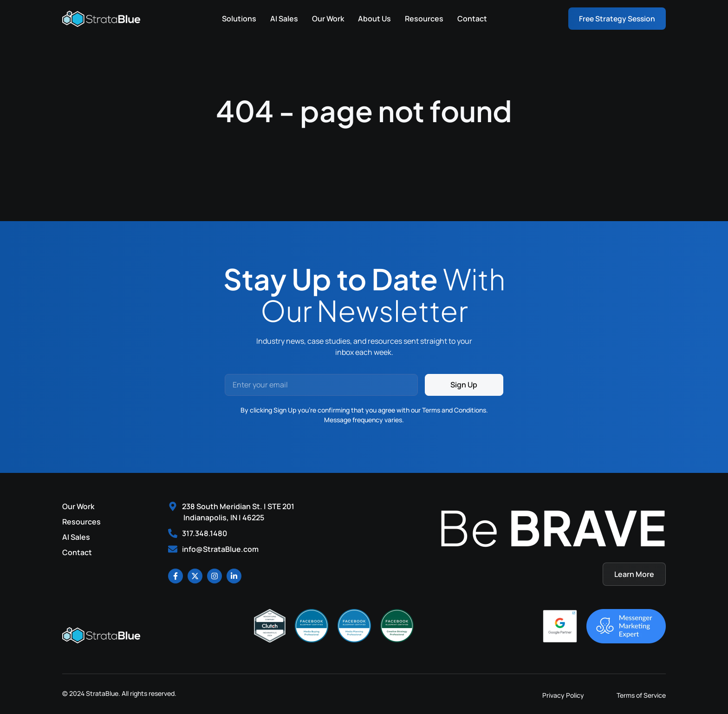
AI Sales (282, 19)
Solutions (237, 19)
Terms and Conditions (454, 410)
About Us (373, 19)
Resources (422, 19)
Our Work (326, 19)
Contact (470, 19)
